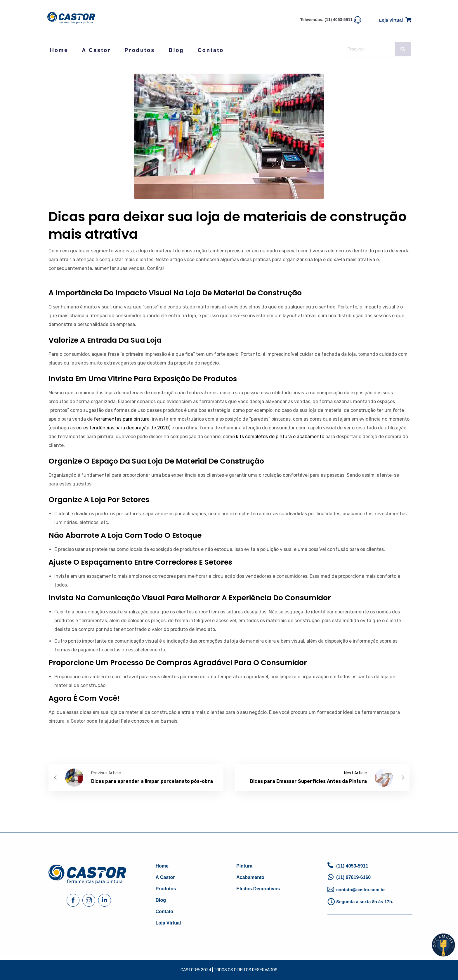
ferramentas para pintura (122, 419)
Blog (176, 50)
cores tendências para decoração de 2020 (123, 428)
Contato (211, 50)
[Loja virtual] (408, 19)
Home (59, 50)
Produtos (140, 50)
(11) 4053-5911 (352, 866)
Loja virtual (391, 20)
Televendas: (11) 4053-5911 (327, 20)
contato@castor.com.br (361, 890)
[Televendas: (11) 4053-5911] (358, 19)
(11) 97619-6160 (353, 877)
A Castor (96, 50)
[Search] (369, 49)
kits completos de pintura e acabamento (280, 437)
